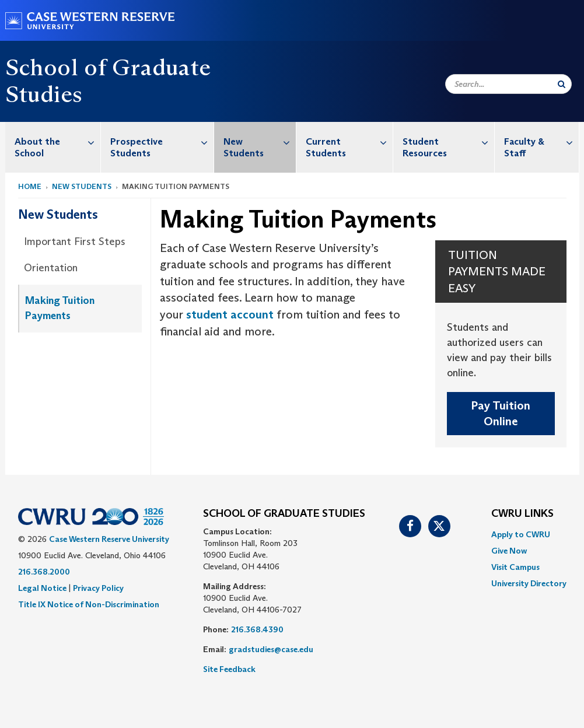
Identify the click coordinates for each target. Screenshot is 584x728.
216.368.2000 (44, 572)
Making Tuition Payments (60, 308)
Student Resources (448, 141)
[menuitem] (53, 147)
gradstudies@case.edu (271, 649)
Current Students (349, 141)
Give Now (509, 551)
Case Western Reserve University (109, 539)
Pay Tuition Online (501, 413)
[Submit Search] (562, 84)
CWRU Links (522, 514)
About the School (58, 141)
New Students (260, 141)
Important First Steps (75, 242)
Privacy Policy (98, 588)
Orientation (51, 268)
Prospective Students (162, 141)
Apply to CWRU (521, 534)
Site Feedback (229, 669)
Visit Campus (515, 567)
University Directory (529, 583)
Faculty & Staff (541, 141)
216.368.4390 (257, 629)
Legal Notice (42, 588)
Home (30, 186)
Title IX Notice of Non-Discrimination (89, 604)
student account (230, 314)
